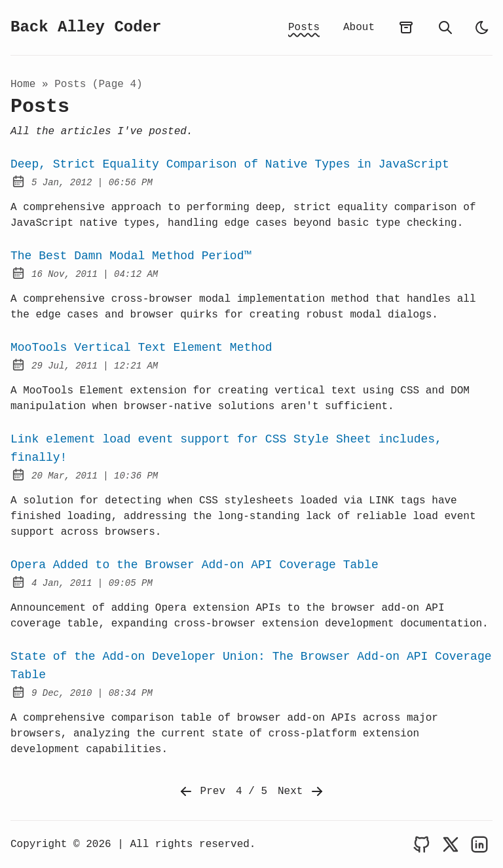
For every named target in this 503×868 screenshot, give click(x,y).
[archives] (406, 27)
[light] (482, 27)
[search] (445, 27)
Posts (304, 27)
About (359, 27)
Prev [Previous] (202, 791)
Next (301, 791)
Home (23, 84)
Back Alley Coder (86, 27)
